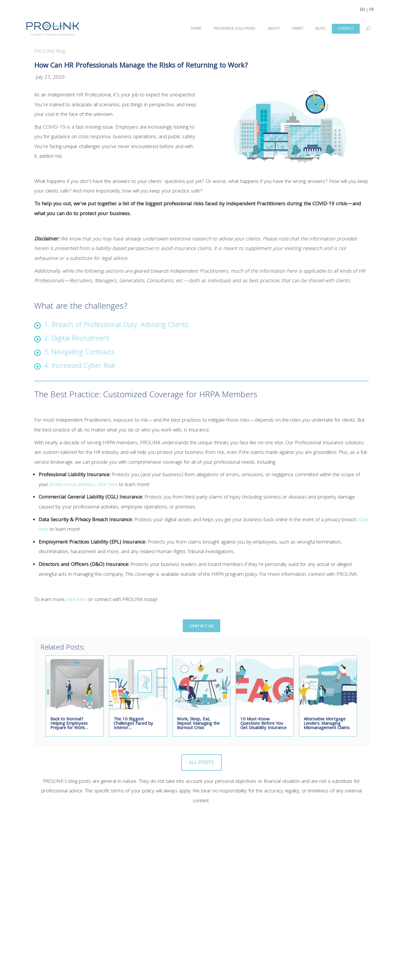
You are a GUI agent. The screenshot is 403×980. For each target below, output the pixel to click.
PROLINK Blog (50, 52)
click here (77, 600)
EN (362, 10)
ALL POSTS (201, 762)
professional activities (72, 485)
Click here (108, 485)
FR (371, 10)
